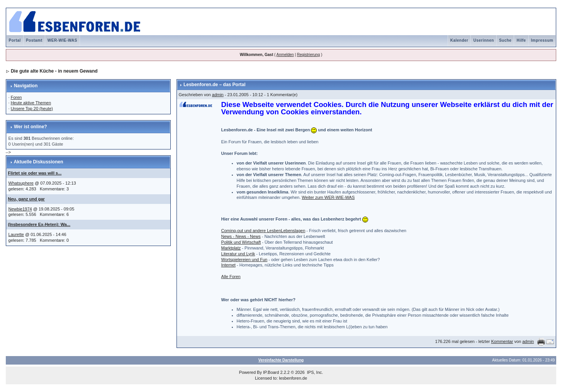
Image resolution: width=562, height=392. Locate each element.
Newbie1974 (20, 209)
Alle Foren (231, 277)
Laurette (16, 234)
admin (218, 95)
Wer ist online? (31, 127)
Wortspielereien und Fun (244, 260)
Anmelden (285, 55)
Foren (16, 97)
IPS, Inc (315, 372)
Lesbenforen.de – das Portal (215, 85)
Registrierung (308, 55)
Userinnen (483, 40)
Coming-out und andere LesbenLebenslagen (263, 231)
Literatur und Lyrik (238, 254)
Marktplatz (231, 248)
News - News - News (241, 236)
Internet (228, 265)
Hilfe (521, 40)
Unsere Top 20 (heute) (32, 109)
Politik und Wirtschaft (241, 242)
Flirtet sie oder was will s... (35, 173)
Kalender (459, 40)
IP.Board (271, 372)
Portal (15, 40)
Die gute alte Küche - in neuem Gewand (54, 71)
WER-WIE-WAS (62, 40)
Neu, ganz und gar (26, 199)
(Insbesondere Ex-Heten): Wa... (39, 224)
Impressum (542, 40)
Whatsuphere (21, 183)
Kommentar (502, 341)
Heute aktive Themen (31, 103)
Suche (505, 40)
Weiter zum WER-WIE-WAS (328, 197)
